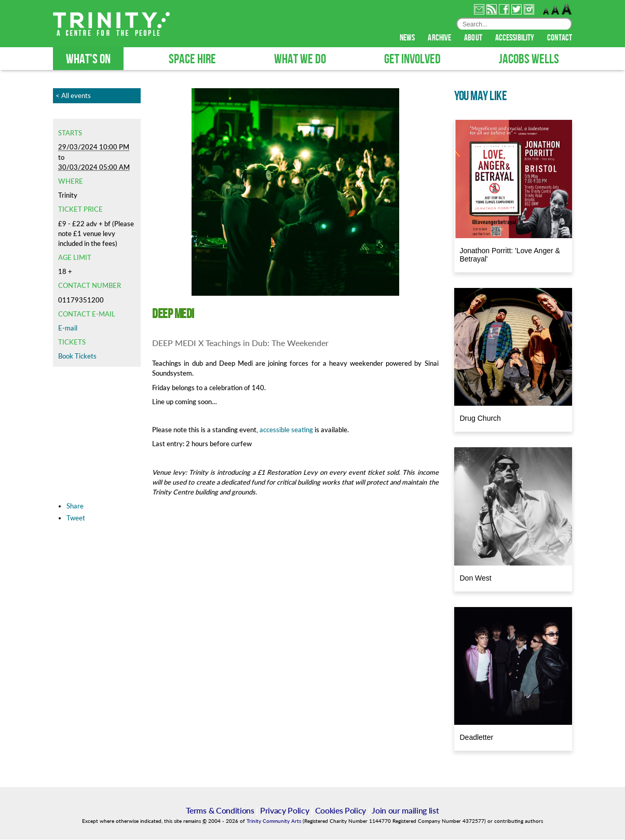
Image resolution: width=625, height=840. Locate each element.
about (474, 38)
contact (560, 38)
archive (440, 38)
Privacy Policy (285, 811)
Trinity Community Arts (275, 822)
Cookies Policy (341, 811)
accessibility (515, 38)
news (408, 38)
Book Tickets (77, 356)
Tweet (76, 518)
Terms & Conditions (220, 811)
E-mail (68, 328)
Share (75, 506)
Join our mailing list (405, 811)
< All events (73, 96)
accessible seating (286, 430)
